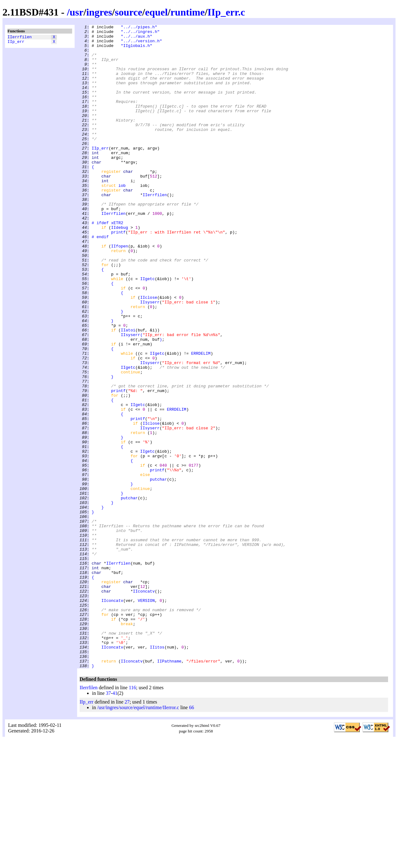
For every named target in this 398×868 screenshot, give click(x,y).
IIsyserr (150, 358)
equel (156, 12)
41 (115, 822)
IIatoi (128, 391)
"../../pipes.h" (139, 28)
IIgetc (148, 330)
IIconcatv (144, 705)
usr (76, 12)
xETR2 (117, 263)
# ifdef (100, 263)
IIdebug (120, 268)
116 (132, 816)
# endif (100, 279)
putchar (158, 570)
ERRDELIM (201, 419)
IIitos (157, 772)
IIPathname (169, 789)
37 (108, 822)
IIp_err (16, 43)
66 (192, 836)
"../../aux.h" (136, 39)
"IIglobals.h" (136, 50)
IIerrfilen (20, 38)
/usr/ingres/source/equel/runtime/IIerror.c (138, 836)
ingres (99, 12)
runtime (187, 12)
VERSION (146, 716)
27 (127, 831)
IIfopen (120, 291)
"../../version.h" (141, 44)
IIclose (149, 352)
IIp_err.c (226, 12)
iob (122, 218)
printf (118, 274)
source (128, 12)
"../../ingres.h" (140, 33)
